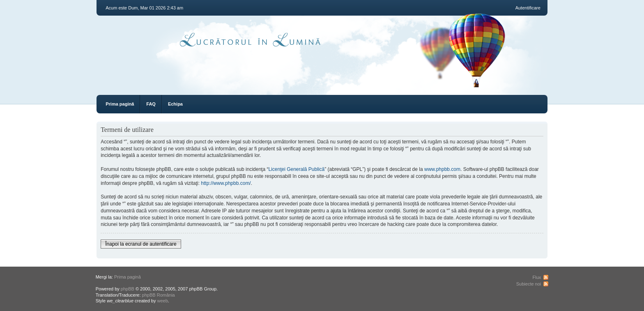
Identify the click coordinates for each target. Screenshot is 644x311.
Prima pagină (120, 104)
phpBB (128, 289)
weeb (163, 301)
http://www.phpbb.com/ (226, 183)
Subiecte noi (529, 284)
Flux (537, 277)
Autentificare (528, 8)
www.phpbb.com (442, 169)
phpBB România (159, 295)
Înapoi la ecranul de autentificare (141, 244)
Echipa (175, 104)
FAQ (151, 104)
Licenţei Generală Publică (296, 169)
